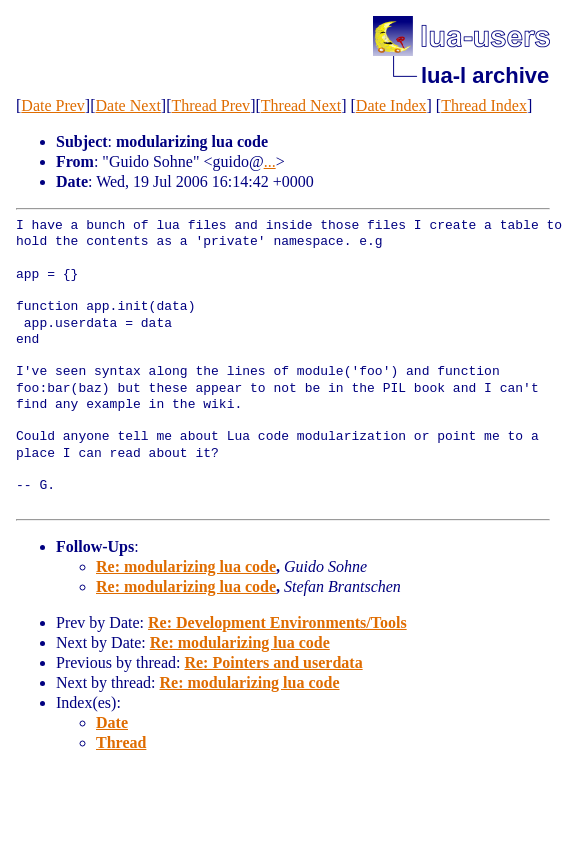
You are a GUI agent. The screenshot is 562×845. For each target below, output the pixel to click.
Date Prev (53, 105)
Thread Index (484, 105)
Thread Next (301, 105)
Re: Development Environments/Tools (277, 622)
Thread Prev (210, 105)
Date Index (391, 105)
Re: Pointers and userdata (273, 662)
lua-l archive (485, 75)
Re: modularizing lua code (186, 566)
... (270, 161)
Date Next (128, 105)
